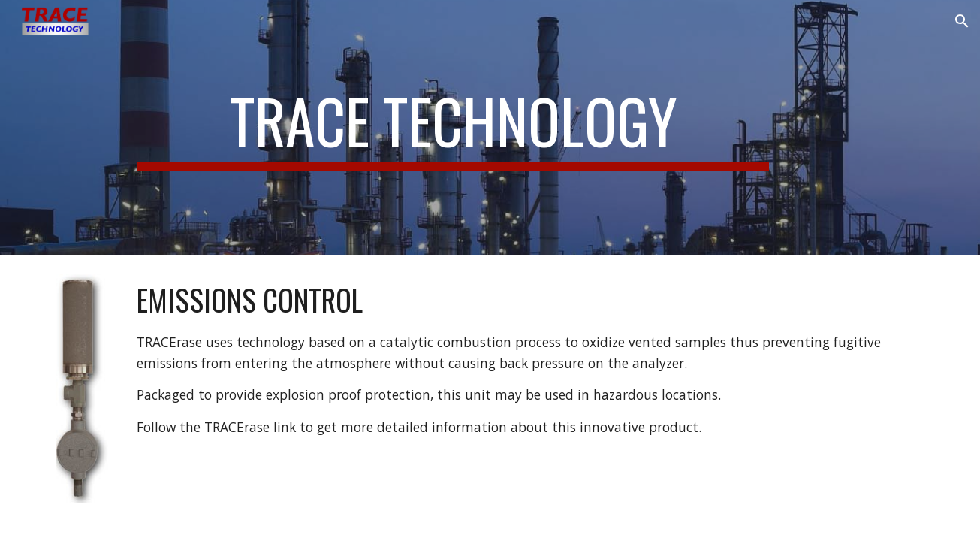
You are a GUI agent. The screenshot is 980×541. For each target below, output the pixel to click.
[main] (453, 128)
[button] (962, 21)
